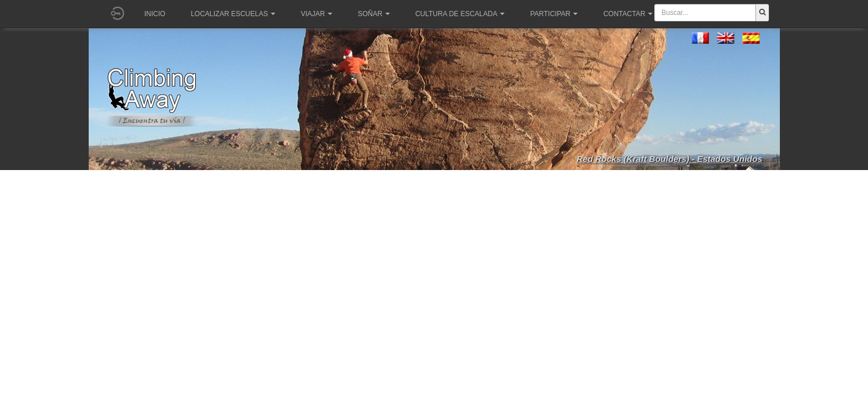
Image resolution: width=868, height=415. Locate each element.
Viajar (317, 14)
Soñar (374, 14)
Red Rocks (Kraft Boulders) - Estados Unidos (670, 159)
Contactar (628, 14)
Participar (554, 14)
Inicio (155, 14)
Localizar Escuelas (233, 14)
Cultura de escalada (460, 14)
